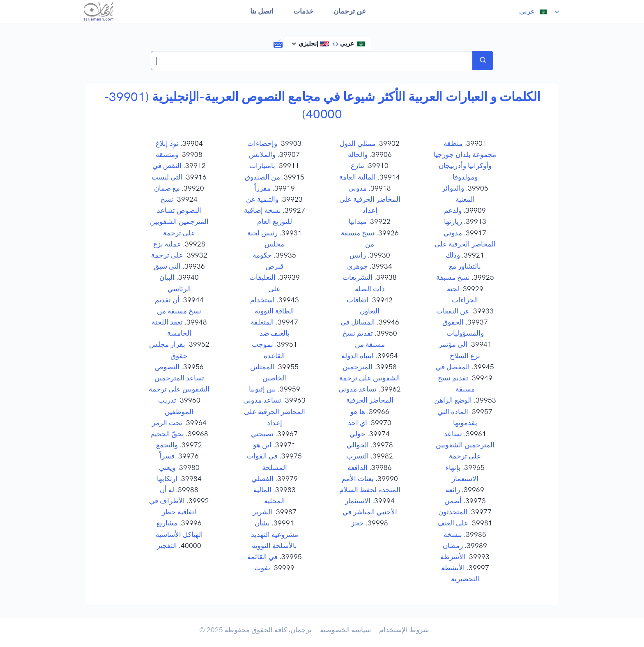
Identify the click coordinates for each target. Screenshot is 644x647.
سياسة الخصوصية (345, 630)
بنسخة (453, 534)
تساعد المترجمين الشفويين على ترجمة (465, 445)
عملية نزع (167, 244)
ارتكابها (167, 479)
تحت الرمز (167, 423)
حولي (358, 434)
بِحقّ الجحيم (167, 434)
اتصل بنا (262, 11)
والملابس (262, 154)
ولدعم (453, 210)
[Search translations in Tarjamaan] (312, 61)
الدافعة (358, 467)
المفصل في (453, 367)
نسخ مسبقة (453, 277)
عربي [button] (535, 11)
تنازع (358, 166)
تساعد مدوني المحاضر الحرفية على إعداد (274, 411)
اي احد (358, 423)
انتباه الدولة (358, 356)
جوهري (358, 266)
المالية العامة (358, 177)
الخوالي (358, 445)
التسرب (358, 456)
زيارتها (453, 221)
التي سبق (167, 266)
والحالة (358, 154)
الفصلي (262, 479)
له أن (167, 490)
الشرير (262, 512)
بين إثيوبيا (262, 389)
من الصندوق (262, 177)
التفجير (167, 546)
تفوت (262, 568)
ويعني (167, 467)
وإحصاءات (262, 143)
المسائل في (358, 322)
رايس (358, 255)
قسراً (167, 456)
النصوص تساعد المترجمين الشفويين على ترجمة (179, 378)
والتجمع (167, 445)
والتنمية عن (262, 199)
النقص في (167, 166)
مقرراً (262, 188)
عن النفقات (453, 311)
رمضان (453, 546)
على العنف (453, 523)
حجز (358, 523)
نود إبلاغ (167, 143)
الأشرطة (453, 557)
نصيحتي (262, 434)
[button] (278, 43)
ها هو (358, 412)
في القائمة (262, 557)
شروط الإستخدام (404, 630)
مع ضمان (167, 188)
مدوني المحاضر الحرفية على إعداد (370, 199)
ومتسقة (167, 154)
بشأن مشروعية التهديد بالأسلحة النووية (275, 534)
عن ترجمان (350, 11)
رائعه (453, 490)
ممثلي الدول (358, 143)
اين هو (262, 445)
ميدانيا (358, 221)
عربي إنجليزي (331, 44)
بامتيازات (262, 166)
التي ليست (167, 177)
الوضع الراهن (453, 400)
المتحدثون (453, 512)
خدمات (304, 11)
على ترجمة (167, 255)
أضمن (453, 501)
